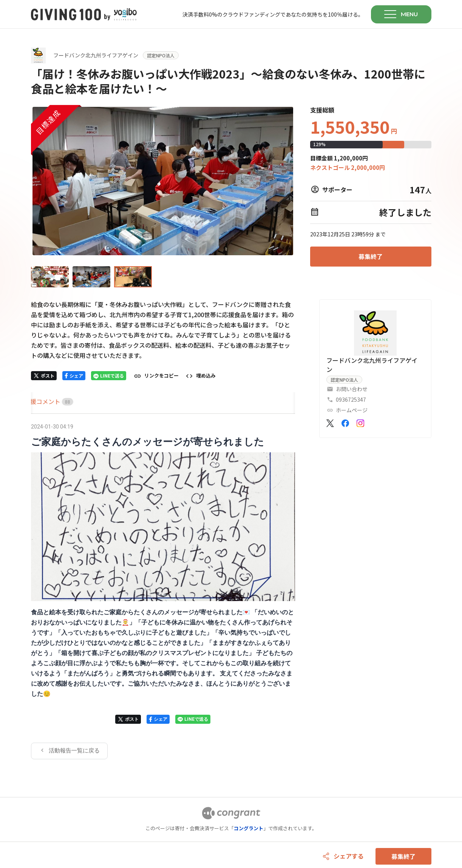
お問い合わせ (352, 389)
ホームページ (352, 410)
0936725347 (351, 399)
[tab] (40, 402)
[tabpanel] (163, 590)
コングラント (249, 828)
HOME (40, 401)
